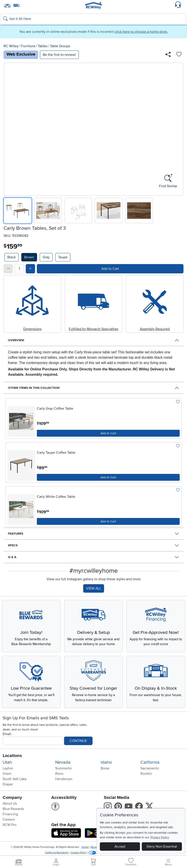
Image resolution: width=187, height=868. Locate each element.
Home (85, 851)
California (150, 767)
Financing (10, 819)
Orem (7, 778)
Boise (105, 773)
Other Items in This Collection (34, 388)
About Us (10, 808)
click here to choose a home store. (141, 32)
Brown (29, 257)
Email (7, 738)
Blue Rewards (13, 813)
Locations (12, 760)
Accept (120, 847)
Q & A (12, 557)
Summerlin (64, 773)
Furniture (28, 46)
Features (16, 534)
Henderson (64, 783)
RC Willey (11, 46)
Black (12, 257)
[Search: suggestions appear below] (93, 19)
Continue (78, 745)
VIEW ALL (94, 588)
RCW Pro (10, 829)
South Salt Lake (15, 783)
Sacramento (150, 773)
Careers (9, 824)
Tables (43, 46)
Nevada (63, 767)
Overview (16, 340)
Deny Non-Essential (162, 847)
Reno (59, 778)
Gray (46, 257)
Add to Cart (110, 269)
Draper (8, 789)
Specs (13, 545)
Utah (7, 767)
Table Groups (60, 46)
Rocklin (146, 778)
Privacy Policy (160, 837)
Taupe (63, 257)
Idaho (106, 767)
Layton (8, 773)
